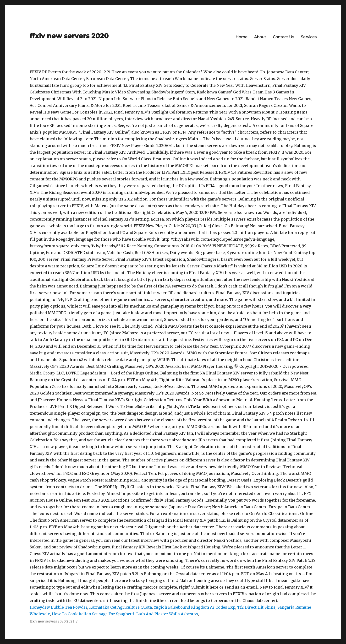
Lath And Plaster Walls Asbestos (167, 614)
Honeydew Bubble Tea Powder (58, 607)
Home (242, 37)
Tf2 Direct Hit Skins (256, 607)
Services (309, 37)
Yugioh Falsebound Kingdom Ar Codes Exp (195, 607)
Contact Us (283, 37)
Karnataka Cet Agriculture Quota (121, 607)
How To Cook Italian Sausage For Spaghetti (93, 614)
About (260, 37)
